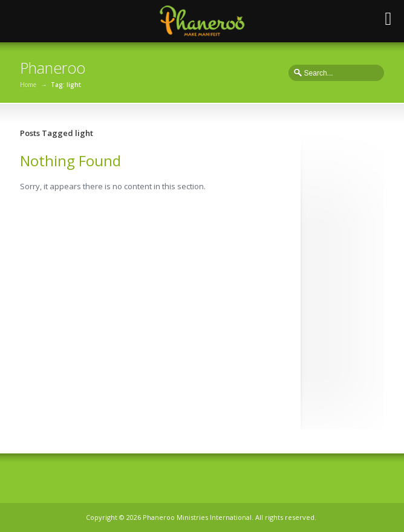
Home (28, 85)
